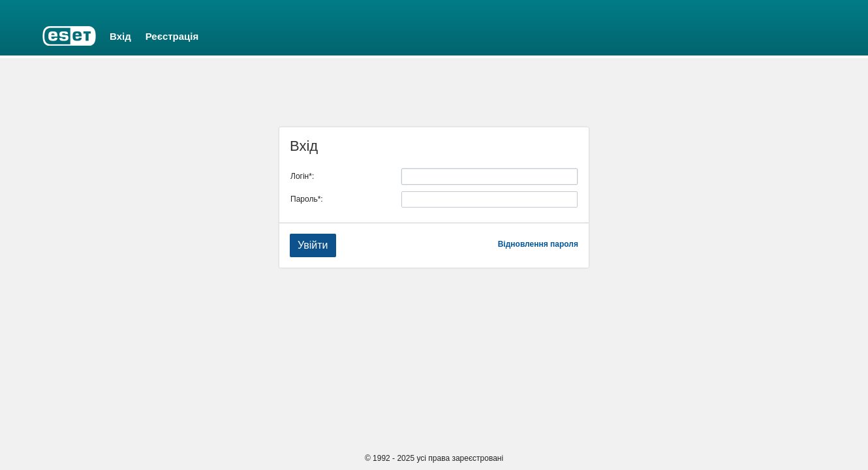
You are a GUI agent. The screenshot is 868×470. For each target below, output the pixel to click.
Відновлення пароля (538, 244)
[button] (313, 245)
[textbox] (489, 177)
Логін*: (302, 176)
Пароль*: (307, 199)
